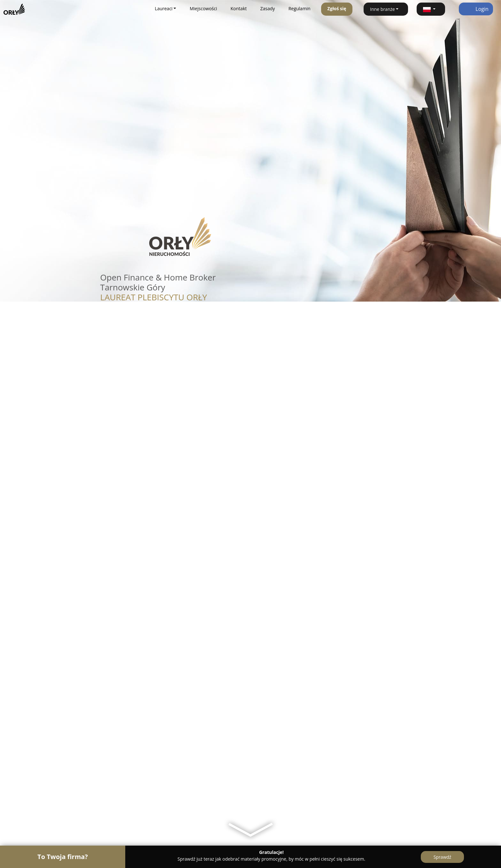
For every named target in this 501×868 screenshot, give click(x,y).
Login (476, 9)
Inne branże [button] (382, 9)
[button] (431, 9)
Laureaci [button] (164, 8)
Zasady (268, 8)
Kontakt (239, 8)
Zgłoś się (337, 8)
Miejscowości (204, 8)
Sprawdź (443, 857)
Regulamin (300, 8)
